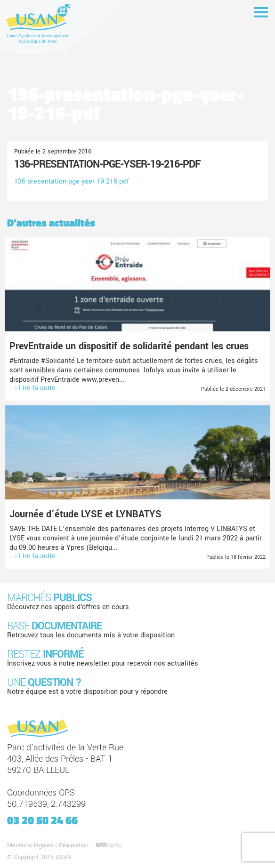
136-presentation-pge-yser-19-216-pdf (107, 164)
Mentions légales (30, 845)
